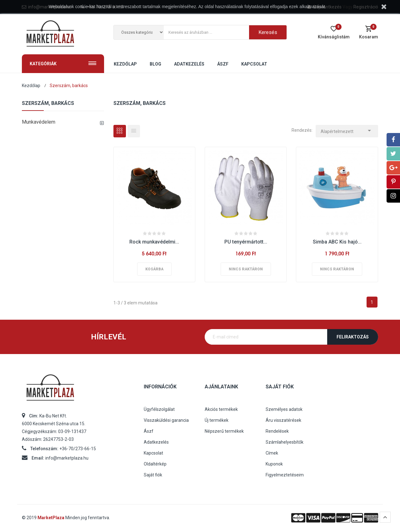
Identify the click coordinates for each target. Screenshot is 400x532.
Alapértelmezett (347, 130)
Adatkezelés (156, 442)
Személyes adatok (284, 409)
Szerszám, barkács (48, 103)
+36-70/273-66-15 (78, 449)
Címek (272, 453)
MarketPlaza (51, 518)
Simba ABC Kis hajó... (337, 242)
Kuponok (274, 464)
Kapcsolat (153, 453)
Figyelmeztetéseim (285, 475)
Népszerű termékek (224, 431)
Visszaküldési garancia (166, 420)
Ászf (149, 431)
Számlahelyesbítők (285, 442)
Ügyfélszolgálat (159, 409)
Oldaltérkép (155, 464)
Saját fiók (153, 475)
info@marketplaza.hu (67, 458)
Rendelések (277, 431)
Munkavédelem (39, 122)
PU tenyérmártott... (246, 242)
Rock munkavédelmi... (154, 242)
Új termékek (217, 420)
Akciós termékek (221, 409)
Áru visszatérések (283, 420)
